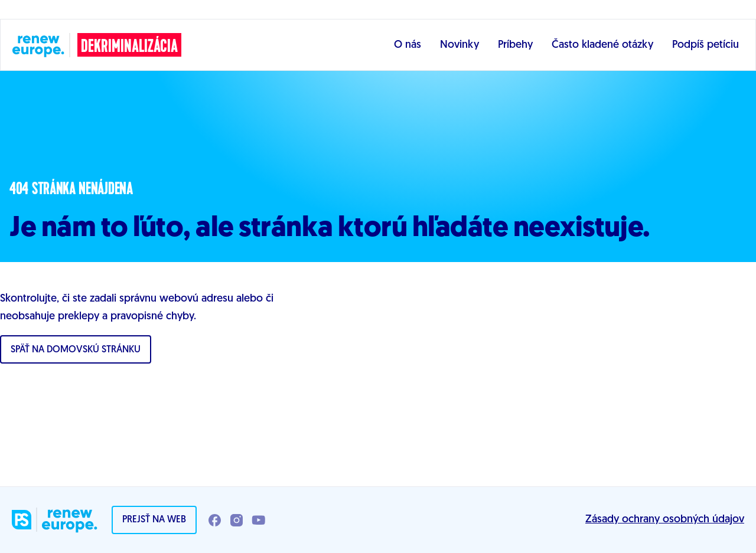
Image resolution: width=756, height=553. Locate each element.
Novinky (460, 45)
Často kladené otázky (602, 45)
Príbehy (515, 45)
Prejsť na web (154, 520)
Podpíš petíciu (706, 45)
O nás (408, 45)
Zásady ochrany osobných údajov (665, 520)
